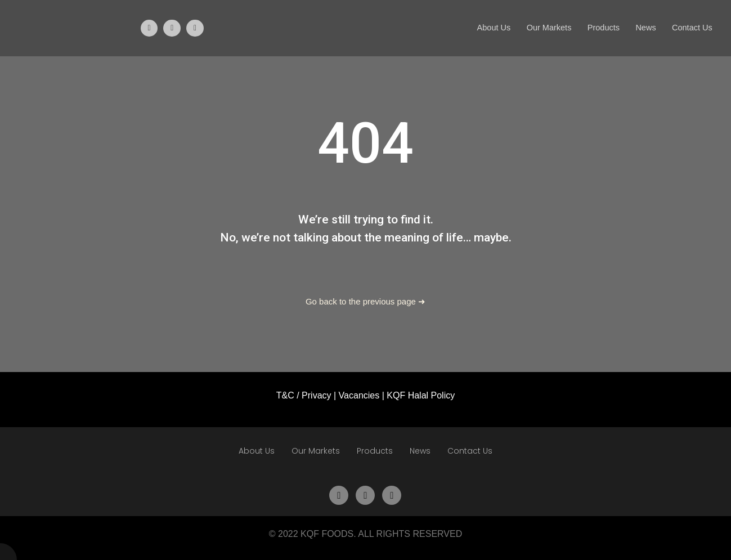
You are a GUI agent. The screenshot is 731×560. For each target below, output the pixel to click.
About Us (485, 28)
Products (598, 28)
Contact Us (691, 28)
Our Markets (542, 28)
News (643, 28)
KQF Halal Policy (421, 395)
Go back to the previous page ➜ (365, 301)
